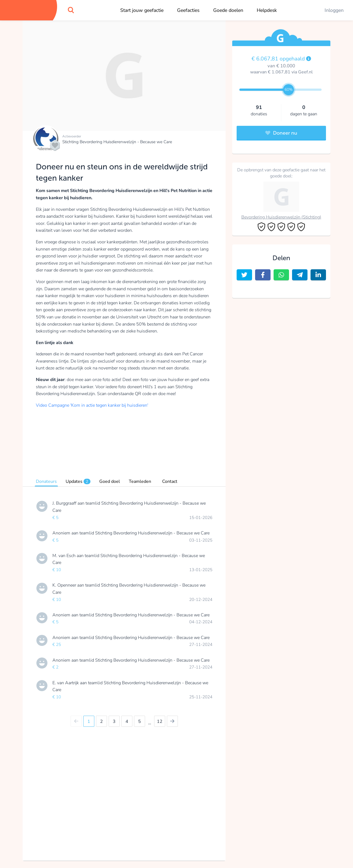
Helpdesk (267, 10)
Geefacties (188, 10)
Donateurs (46, 481)
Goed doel (110, 481)
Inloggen (334, 10)
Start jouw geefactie (142, 10)
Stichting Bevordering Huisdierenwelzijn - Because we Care (117, 142)
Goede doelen (228, 10)
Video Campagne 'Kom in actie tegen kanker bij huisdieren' (92, 405)
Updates (78, 481)
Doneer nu (281, 133)
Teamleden (140, 481)
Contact (170, 481)
